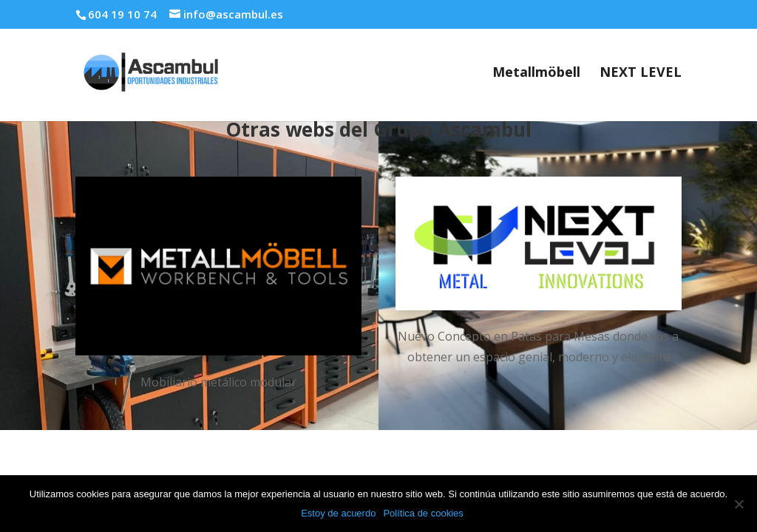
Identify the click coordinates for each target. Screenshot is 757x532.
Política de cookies (423, 513)
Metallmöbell (536, 74)
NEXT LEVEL (641, 74)
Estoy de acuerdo (338, 513)
